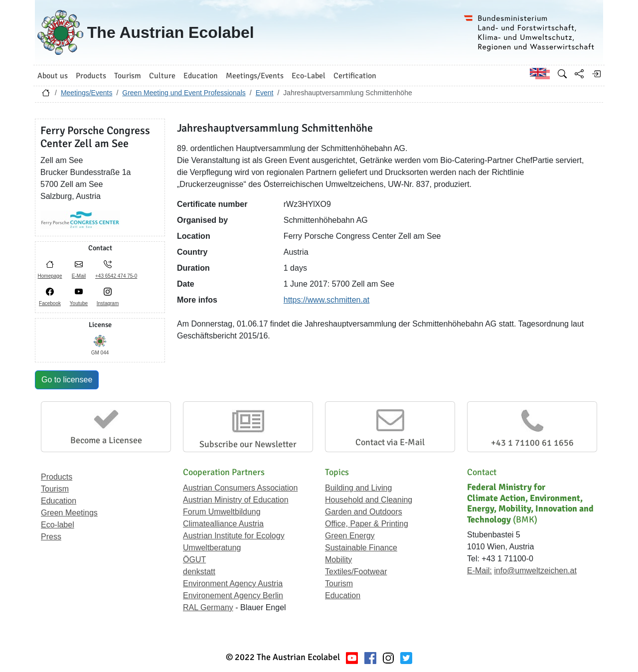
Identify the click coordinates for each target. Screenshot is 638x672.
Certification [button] (355, 76)
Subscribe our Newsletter (248, 444)
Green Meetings (69, 513)
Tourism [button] (128, 76)
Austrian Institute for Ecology (234, 536)
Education (59, 501)
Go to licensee (67, 380)
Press (51, 537)
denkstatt (199, 572)
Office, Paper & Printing (367, 524)
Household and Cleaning (369, 500)
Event (265, 93)
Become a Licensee (106, 440)
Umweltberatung (212, 548)
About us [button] (53, 76)
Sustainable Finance (361, 548)
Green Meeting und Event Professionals (184, 93)
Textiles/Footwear (356, 572)
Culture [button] (162, 76)
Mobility (338, 560)
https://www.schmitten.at (327, 300)
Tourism (55, 489)
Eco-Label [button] (309, 76)
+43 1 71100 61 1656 (532, 443)
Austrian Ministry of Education (236, 500)
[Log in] (596, 74)
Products (57, 477)
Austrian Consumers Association (240, 488)
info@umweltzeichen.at (535, 571)
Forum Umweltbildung (222, 512)
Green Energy (350, 536)
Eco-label (58, 525)
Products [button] (91, 76)
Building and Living (358, 488)
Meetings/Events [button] (255, 76)
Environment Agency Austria (233, 584)
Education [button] (201, 76)
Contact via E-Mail (390, 442)
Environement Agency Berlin (233, 595)
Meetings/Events (87, 93)
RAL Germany (208, 607)
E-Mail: (479, 571)
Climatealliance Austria (223, 524)
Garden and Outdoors (364, 512)
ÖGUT (194, 560)
